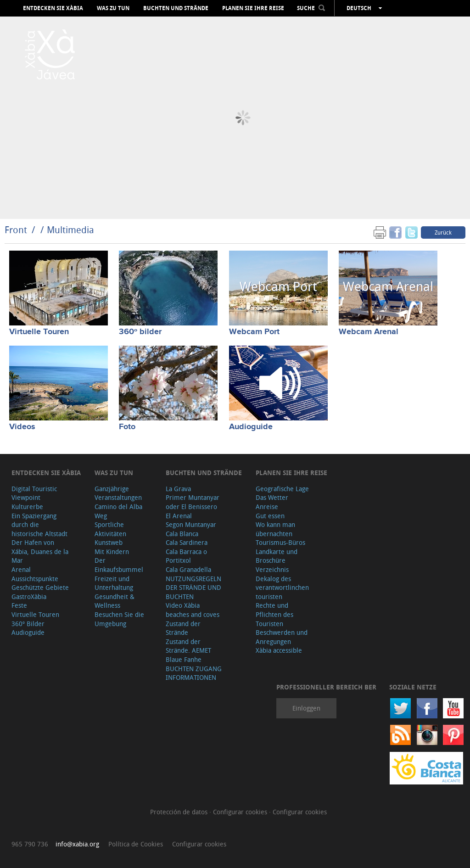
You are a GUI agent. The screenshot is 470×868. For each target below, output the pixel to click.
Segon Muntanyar (191, 524)
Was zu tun (113, 8)
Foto (127, 427)
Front (16, 230)
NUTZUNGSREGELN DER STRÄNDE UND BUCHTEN (193, 588)
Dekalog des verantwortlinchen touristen (282, 588)
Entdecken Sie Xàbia (53, 8)
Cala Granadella (188, 569)
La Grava (178, 489)
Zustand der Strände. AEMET (188, 646)
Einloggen (306, 708)
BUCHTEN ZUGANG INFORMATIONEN (194, 673)
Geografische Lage (282, 489)
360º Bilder (28, 624)
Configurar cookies (241, 812)
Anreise (267, 507)
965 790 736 (30, 844)
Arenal (21, 569)
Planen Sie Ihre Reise (253, 8)
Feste (19, 605)
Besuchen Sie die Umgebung (119, 619)
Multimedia (70, 230)
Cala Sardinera (187, 542)
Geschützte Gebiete (40, 587)
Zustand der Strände (183, 628)
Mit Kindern (112, 552)
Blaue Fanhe (184, 659)
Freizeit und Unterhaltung (114, 583)
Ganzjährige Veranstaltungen (118, 493)
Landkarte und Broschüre (277, 556)
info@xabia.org (77, 844)
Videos (22, 427)
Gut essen (270, 516)
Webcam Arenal (369, 332)
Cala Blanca (182, 534)
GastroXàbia (29, 596)
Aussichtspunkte (35, 579)
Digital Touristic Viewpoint (34, 493)
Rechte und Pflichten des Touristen (274, 614)
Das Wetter (272, 497)
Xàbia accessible (279, 650)
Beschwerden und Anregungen (282, 637)
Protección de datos (180, 812)
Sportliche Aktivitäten (110, 529)
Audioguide (251, 427)
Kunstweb (109, 542)
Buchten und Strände (176, 8)
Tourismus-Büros (280, 542)
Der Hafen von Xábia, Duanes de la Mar (40, 551)
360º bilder (140, 332)
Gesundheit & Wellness (115, 601)
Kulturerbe (27, 507)
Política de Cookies (136, 844)
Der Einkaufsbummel (119, 565)
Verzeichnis (272, 569)
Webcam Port (254, 332)
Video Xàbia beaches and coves (193, 610)
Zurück (443, 232)
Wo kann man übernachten (275, 529)
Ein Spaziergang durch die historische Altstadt (39, 525)
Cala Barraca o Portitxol (186, 556)
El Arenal (179, 516)
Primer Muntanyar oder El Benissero (193, 502)
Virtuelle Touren (39, 332)
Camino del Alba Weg (118, 511)
